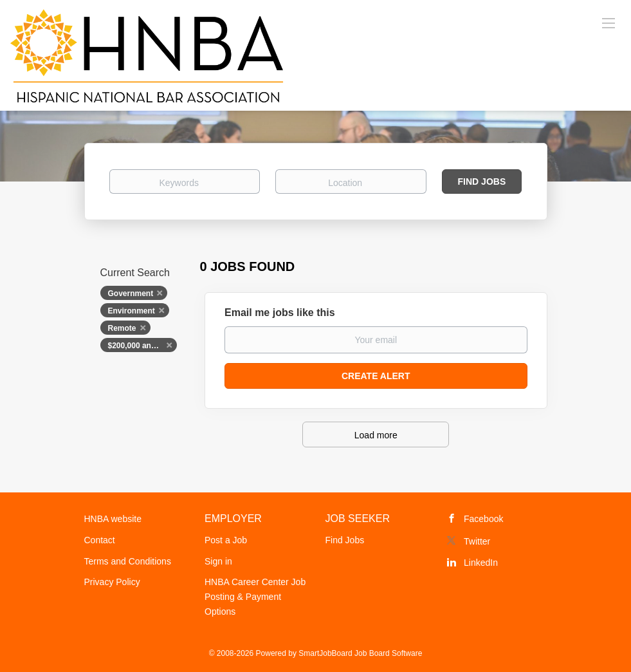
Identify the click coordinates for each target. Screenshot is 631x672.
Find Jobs (482, 182)
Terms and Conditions (128, 561)
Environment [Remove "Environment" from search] (132, 311)
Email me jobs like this (280, 313)
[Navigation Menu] (608, 23)
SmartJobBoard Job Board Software (360, 653)
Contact (100, 540)
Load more (376, 435)
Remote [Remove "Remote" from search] (122, 328)
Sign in (218, 561)
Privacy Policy (112, 582)
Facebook (483, 519)
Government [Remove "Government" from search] (131, 294)
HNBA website (113, 519)
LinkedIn (481, 563)
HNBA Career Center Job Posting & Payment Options (255, 597)
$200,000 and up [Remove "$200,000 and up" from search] (138, 346)
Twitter (477, 541)
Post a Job (226, 540)
